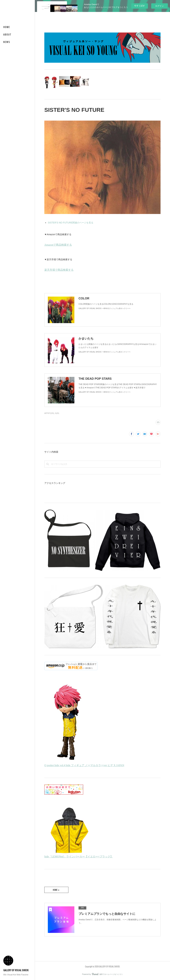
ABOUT (7, 34)
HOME (7, 27)
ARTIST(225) (49, 413)
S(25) (57, 413)
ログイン (160, 6)
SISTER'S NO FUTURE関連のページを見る (71, 223)
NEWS (7, 42)
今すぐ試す (140, 6)
